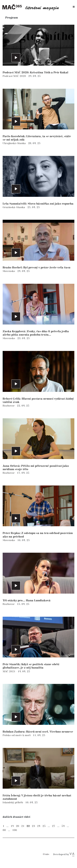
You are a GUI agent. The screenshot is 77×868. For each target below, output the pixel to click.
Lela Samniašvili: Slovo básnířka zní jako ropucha (38, 204)
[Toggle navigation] (74, 7)
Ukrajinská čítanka (15, 143)
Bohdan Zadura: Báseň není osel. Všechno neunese (38, 732)
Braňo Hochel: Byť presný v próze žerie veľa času (36, 268)
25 (44, 826)
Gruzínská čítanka (14, 207)
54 (63, 826)
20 (17, 826)
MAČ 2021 (9, 671)
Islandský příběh (13, 802)
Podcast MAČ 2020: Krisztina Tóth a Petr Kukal (35, 73)
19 (12, 826)
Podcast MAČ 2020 (15, 76)
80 (4, 830)
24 (39, 826)
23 (33, 826)
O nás (46, 854)
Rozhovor (9, 406)
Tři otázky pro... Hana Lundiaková (27, 601)
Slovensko (9, 271)
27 (54, 826)
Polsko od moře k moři (17, 735)
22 (28, 826)
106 (15, 830)
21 (23, 826)
